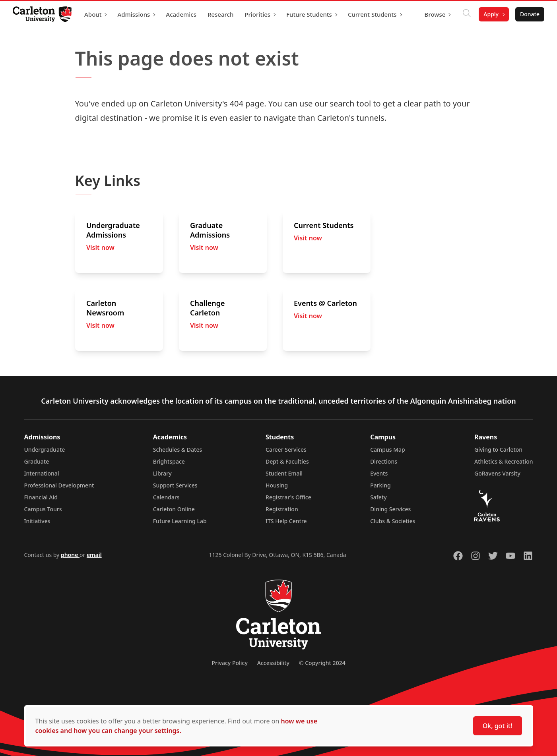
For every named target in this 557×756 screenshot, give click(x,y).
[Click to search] (467, 14)
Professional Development (59, 485)
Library (162, 473)
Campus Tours (43, 509)
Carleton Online (174, 509)
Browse (435, 14)
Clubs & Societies (393, 521)
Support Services (175, 485)
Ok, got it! (498, 726)
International (42, 473)
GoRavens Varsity (497, 473)
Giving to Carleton (498, 450)
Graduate (37, 461)
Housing (277, 485)
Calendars (166, 497)
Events (379, 473)
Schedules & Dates (178, 450)
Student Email (284, 473)
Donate (530, 14)
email (94, 555)
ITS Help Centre (286, 521)
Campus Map (388, 450)
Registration (282, 509)
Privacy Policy (229, 663)
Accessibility (273, 663)
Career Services (286, 450)
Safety (378, 497)
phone (70, 555)
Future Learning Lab (180, 521)
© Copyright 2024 (322, 663)
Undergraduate (45, 450)
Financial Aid (41, 497)
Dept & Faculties (287, 461)
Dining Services (390, 509)
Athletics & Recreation (504, 461)
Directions (384, 461)
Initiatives (37, 521)
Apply (491, 14)
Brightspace (169, 461)
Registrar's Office (288, 497)
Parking (380, 485)
